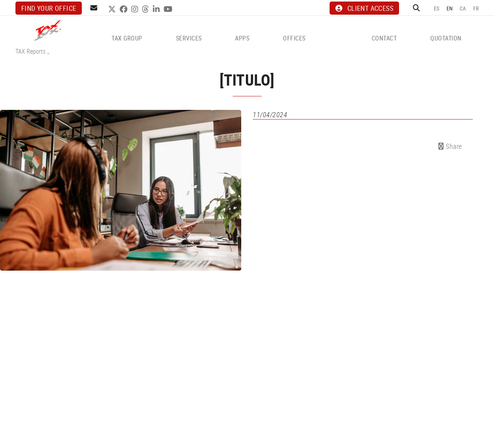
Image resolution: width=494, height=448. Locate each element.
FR (476, 8)
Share (450, 146)
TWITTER (113, 9)
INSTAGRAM (136, 9)
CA (463, 8)
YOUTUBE (169, 9)
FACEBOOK (124, 9)
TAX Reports (30, 51)
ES (437, 8)
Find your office (49, 8)
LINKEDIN (157, 9)
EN (450, 8)
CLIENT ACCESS (364, 8)
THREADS (146, 9)
